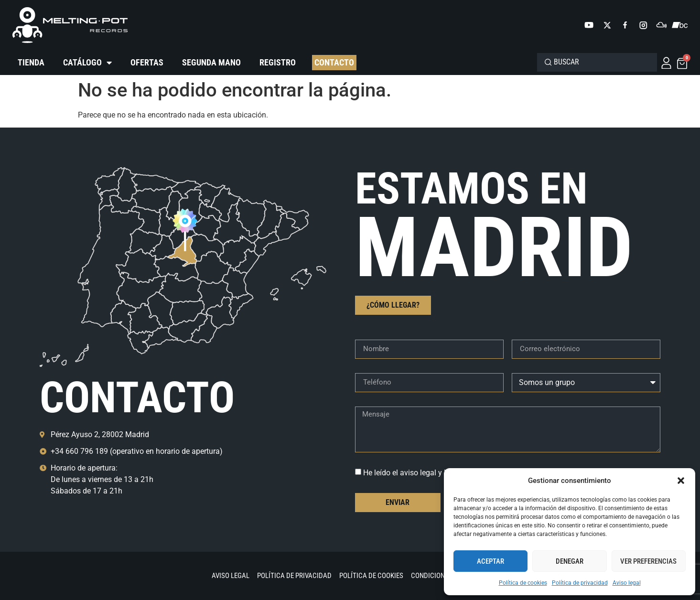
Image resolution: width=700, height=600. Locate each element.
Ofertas (147, 62)
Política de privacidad (580, 583)
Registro (278, 62)
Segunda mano (211, 62)
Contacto (334, 62)
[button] (681, 481)
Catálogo (87, 63)
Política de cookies (523, 583)
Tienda (31, 62)
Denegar (570, 561)
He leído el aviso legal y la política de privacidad (444, 473)
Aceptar (490, 561)
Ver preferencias (648, 561)
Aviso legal (627, 583)
